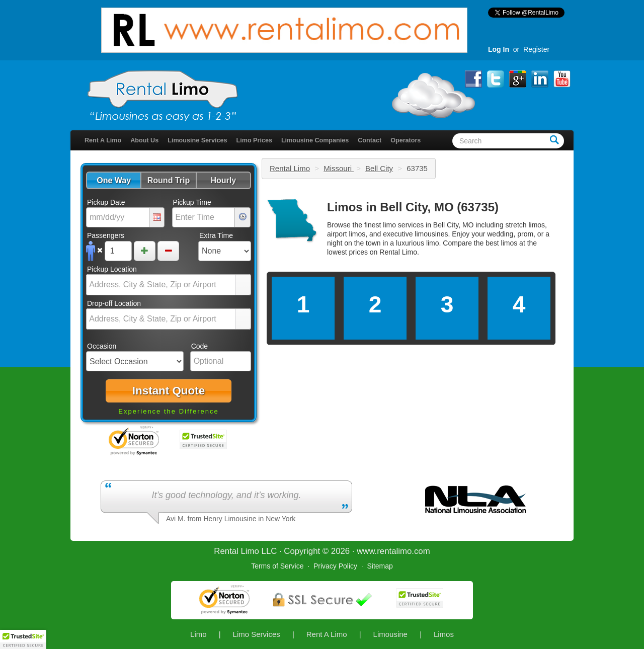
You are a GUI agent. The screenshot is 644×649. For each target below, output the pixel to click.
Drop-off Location (114, 303)
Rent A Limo (103, 140)
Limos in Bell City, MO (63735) (413, 207)
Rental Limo (290, 168)
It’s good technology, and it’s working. (226, 495)
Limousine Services (197, 140)
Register (536, 49)
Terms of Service (277, 566)
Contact (370, 140)
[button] (113, 180)
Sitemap (380, 566)
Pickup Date (106, 202)
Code (199, 346)
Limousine (390, 634)
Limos (444, 634)
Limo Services (257, 634)
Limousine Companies (315, 140)
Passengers (106, 235)
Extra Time (216, 235)
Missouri (339, 168)
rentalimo (394, 551)
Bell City (379, 168)
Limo (198, 634)
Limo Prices (254, 140)
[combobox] (161, 285)
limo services (403, 225)
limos (509, 243)
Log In (499, 49)
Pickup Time (192, 202)
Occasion (102, 346)
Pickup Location (112, 269)
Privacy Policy (335, 566)
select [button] (243, 285)
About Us (144, 140)
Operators (406, 140)
